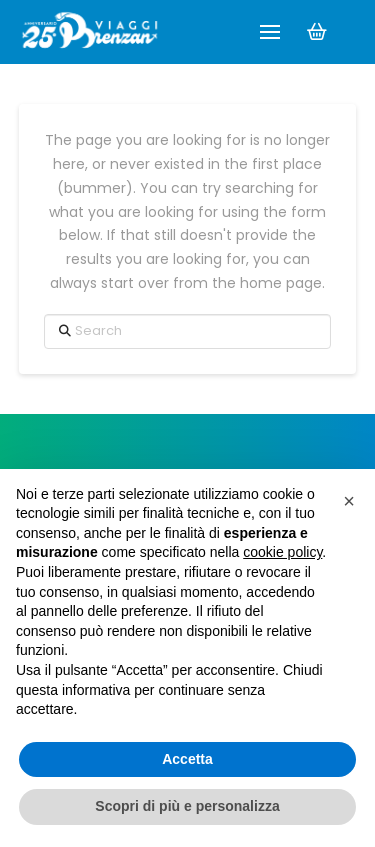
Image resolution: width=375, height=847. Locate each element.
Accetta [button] (187, 759)
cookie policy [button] (282, 552)
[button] (270, 32)
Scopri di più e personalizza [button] (187, 806)
